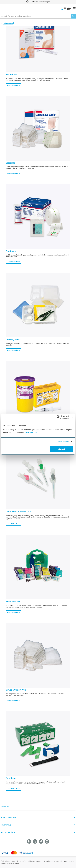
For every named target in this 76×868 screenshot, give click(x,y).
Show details (63, 442)
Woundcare (11, 75)
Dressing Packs (13, 340)
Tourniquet (11, 778)
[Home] (74, 9)
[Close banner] (72, 417)
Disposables (8, 23)
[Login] (65, 9)
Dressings (10, 163)
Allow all (62, 449)
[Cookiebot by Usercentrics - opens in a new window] (58, 417)
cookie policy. (31, 432)
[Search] (74, 16)
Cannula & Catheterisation (18, 511)
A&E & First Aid (13, 602)
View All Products (13, 85)
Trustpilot (5, 807)
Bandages (11, 251)
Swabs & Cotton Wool (16, 690)
